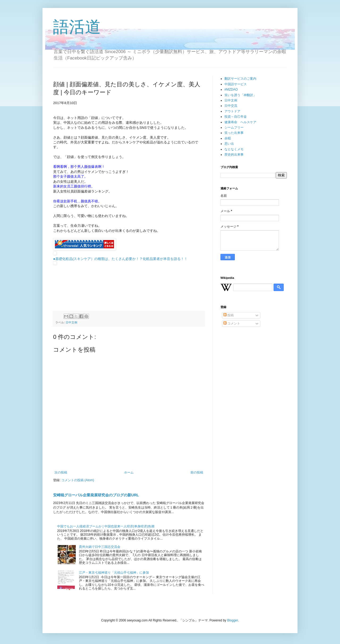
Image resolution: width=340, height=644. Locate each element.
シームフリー (234, 127)
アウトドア (232, 111)
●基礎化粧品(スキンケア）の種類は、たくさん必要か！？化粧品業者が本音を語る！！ (120, 259)
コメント (232, 323)
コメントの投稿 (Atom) (78, 480)
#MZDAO (231, 89)
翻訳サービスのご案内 (240, 79)
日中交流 (231, 106)
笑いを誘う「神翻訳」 (240, 95)
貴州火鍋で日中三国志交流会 (100, 547)
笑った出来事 (234, 133)
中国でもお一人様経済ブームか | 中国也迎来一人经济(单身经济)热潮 (106, 526)
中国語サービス (236, 84)
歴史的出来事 (234, 155)
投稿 (229, 315)
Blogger (233, 620)
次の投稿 (61, 472)
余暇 (228, 138)
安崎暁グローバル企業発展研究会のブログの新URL (96, 495)
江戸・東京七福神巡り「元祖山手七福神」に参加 (114, 573)
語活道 (77, 27)
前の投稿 (197, 472)
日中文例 (71, 322)
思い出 (229, 144)
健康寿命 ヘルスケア (240, 122)
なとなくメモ (234, 149)
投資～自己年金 (236, 117)
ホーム (129, 472)
